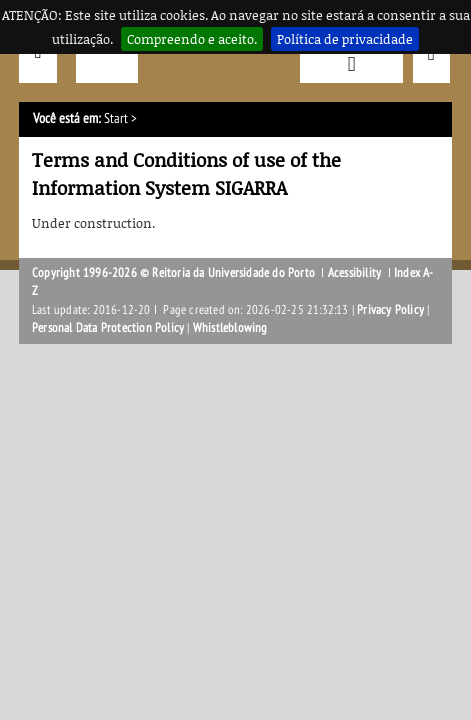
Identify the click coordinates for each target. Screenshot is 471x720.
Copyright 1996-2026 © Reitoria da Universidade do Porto (173, 273)
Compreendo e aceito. (192, 39)
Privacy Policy (390, 310)
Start (116, 118)
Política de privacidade (345, 39)
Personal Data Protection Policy (108, 328)
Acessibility (354, 273)
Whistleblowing (230, 328)
